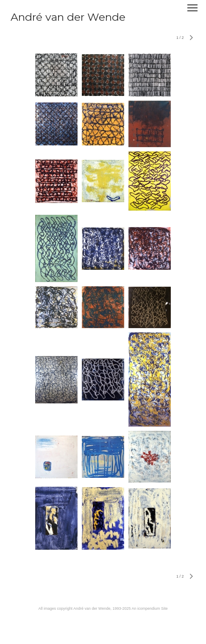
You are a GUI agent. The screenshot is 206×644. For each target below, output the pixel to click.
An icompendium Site (149, 608)
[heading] (68, 19)
